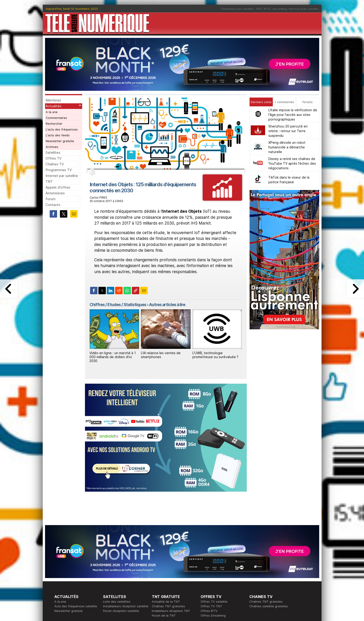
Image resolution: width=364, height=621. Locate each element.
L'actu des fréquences (62, 129)
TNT (259, 9)
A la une (52, 112)
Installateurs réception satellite (126, 606)
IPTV (267, 9)
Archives (52, 147)
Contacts (53, 205)
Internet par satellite (304, 9)
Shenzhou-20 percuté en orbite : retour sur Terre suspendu (288, 131)
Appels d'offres (58, 187)
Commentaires (56, 118)
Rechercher (54, 124)
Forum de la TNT (164, 615)
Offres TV (54, 158)
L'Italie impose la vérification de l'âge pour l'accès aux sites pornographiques (293, 115)
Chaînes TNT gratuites (168, 606)
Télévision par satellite (237, 9)
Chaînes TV (55, 164)
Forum (50, 199)
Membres (53, 100)
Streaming (279, 9)
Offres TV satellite (214, 601)
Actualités (54, 106)
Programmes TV (59, 170)
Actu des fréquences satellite (76, 606)
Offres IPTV (209, 611)
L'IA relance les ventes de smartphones (161, 355)
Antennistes (55, 193)
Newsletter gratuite (60, 141)
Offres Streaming (213, 615)
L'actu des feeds (58, 135)
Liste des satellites (117, 601)
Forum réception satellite (121, 611)
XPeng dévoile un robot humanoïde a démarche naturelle (287, 147)
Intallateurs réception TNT (171, 611)
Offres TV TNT (211, 606)
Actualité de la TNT (166, 601)
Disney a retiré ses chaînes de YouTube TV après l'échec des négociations (292, 163)
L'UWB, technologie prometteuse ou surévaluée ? (215, 355)
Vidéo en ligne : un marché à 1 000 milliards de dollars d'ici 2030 (113, 357)
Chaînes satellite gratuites (269, 606)
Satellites (53, 152)
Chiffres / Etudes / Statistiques (118, 305)
